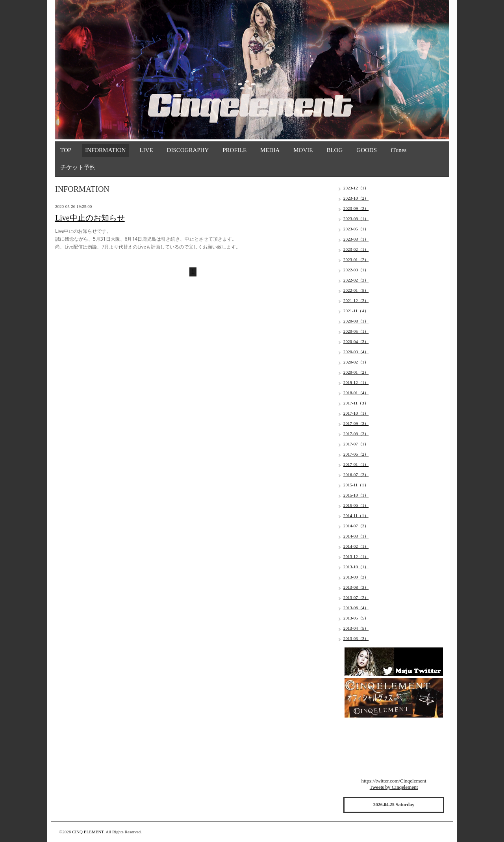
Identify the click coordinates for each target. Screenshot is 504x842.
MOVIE (303, 150)
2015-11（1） (356, 485)
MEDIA (270, 150)
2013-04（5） (356, 628)
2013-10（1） (356, 567)
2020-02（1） (356, 362)
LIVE (146, 150)
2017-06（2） (356, 454)
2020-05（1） (356, 331)
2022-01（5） (356, 290)
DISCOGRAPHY (188, 150)
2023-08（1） (356, 219)
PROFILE (234, 150)
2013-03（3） (356, 638)
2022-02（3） (356, 280)
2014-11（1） (356, 516)
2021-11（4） (356, 311)
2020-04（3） (356, 341)
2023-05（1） (356, 229)
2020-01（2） (356, 372)
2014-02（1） (356, 546)
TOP (66, 150)
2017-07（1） (356, 444)
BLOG (334, 150)
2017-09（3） (356, 423)
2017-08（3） (356, 434)
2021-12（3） (356, 300)
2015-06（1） (356, 505)
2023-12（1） (356, 188)
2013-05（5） (356, 618)
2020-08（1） (356, 321)
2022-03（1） (356, 270)
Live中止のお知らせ (90, 218)
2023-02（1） (356, 249)
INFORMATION (105, 150)
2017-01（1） (356, 464)
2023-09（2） (356, 208)
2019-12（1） (356, 382)
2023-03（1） (356, 239)
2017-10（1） (356, 413)
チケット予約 (78, 167)
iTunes (398, 150)
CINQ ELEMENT (88, 832)
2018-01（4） (356, 393)
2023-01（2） (356, 260)
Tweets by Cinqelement (394, 787)
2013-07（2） (356, 597)
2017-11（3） (356, 403)
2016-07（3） (356, 475)
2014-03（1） (356, 536)
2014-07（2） (356, 526)
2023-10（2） (356, 198)
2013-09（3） (356, 577)
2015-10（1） (356, 495)
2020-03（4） (356, 352)
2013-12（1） (356, 556)
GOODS (367, 150)
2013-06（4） (356, 608)
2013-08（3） (356, 587)
